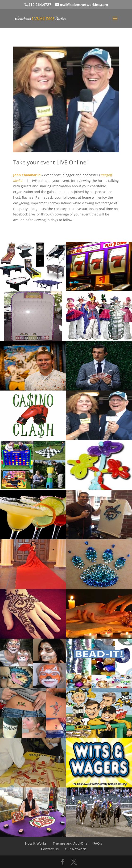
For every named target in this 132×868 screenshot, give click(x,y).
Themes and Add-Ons (70, 843)
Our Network (75, 849)
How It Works (36, 843)
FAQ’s (98, 843)
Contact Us (50, 849)
